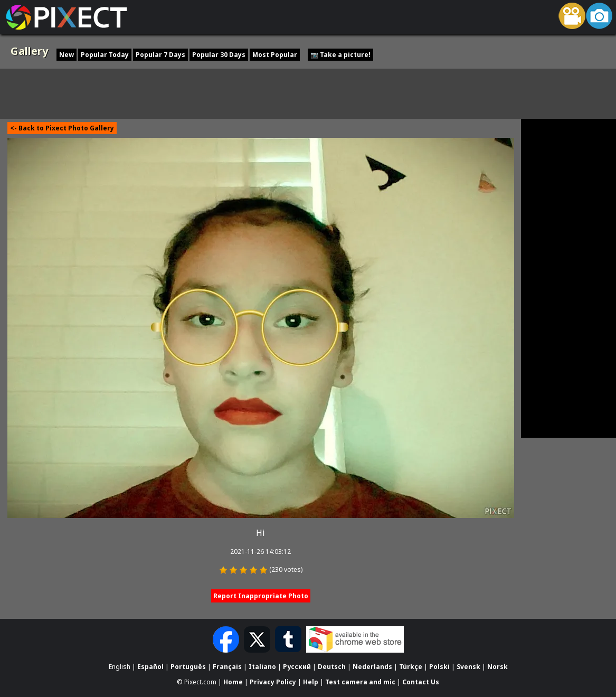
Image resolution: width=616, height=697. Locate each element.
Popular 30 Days (219, 55)
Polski (439, 667)
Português (188, 667)
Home (233, 681)
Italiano (262, 667)
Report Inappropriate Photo (261, 596)
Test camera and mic (360, 681)
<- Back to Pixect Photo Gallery (62, 128)
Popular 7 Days (160, 55)
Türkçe (411, 667)
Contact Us (421, 681)
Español (150, 667)
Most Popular (275, 55)
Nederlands (372, 667)
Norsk (497, 667)
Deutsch (332, 667)
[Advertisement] (308, 92)
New (67, 55)
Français (227, 667)
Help (311, 681)
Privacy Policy (273, 681)
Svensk (468, 667)
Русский (297, 667)
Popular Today (105, 55)
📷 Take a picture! (340, 55)
